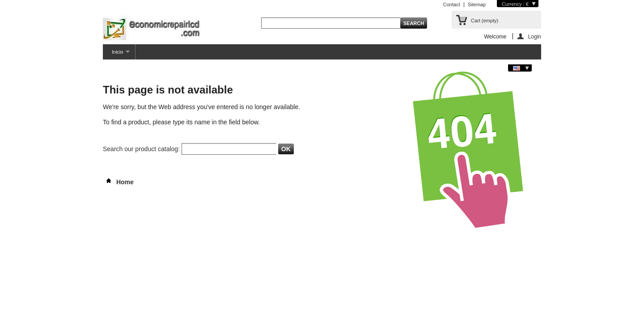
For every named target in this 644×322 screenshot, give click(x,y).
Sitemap (477, 4)
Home (118, 182)
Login (535, 36)
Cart (485, 21)
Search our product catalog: (141, 149)
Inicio (116, 54)
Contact (452, 4)
